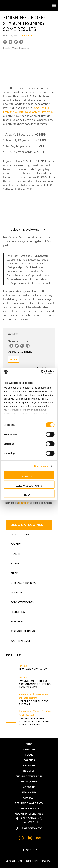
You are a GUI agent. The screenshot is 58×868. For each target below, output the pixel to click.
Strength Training (28, 698)
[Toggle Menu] (54, 5)
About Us (29, 766)
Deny (27, 495)
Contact (29, 798)
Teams (29, 755)
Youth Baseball (27, 715)
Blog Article (25, 694)
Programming (40, 694)
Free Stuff (29, 771)
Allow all (27, 476)
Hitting (23, 666)
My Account (29, 782)
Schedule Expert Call (29, 776)
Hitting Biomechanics (33, 669)
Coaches (29, 760)
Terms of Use (46, 861)
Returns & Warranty (29, 803)
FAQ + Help (29, 792)
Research (27, 35)
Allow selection (27, 486)
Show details (41, 466)
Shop (29, 744)
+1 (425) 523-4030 (31, 828)
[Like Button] (13, 359)
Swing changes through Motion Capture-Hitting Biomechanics (35, 684)
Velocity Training (42, 711)
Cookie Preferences (29, 814)
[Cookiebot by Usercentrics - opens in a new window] (41, 372)
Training (29, 749)
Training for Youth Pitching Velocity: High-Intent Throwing (34, 721)
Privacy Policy (29, 809)
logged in (24, 503)
